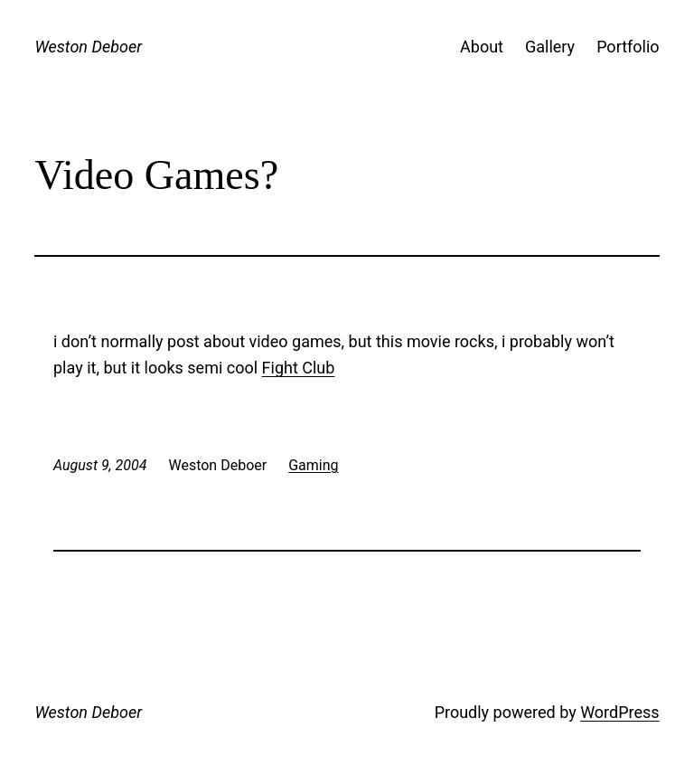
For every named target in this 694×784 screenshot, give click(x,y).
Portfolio (628, 47)
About (482, 47)
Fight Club (299, 368)
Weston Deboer (88, 47)
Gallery (550, 47)
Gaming (313, 465)
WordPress (619, 712)
